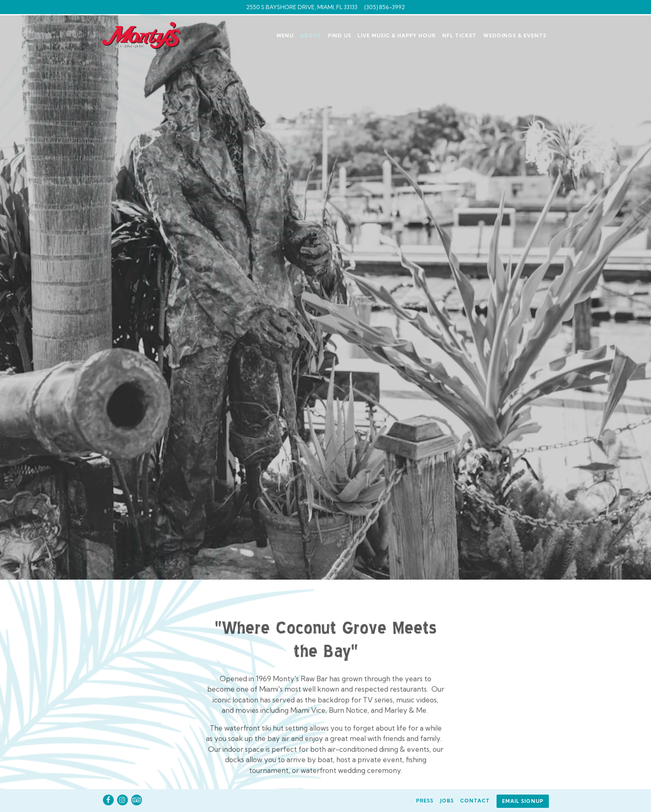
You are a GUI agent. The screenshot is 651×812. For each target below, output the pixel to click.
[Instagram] (122, 800)
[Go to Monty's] (302, 7)
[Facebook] (108, 800)
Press (425, 801)
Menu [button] (285, 35)
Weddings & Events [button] (515, 35)
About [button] (311, 35)
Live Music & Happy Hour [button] (396, 35)
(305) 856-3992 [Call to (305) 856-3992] (384, 7)
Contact (475, 801)
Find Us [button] (340, 35)
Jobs (447, 801)
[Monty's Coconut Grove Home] (147, 35)
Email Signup (523, 801)
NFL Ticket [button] (459, 35)
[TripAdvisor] (137, 800)
